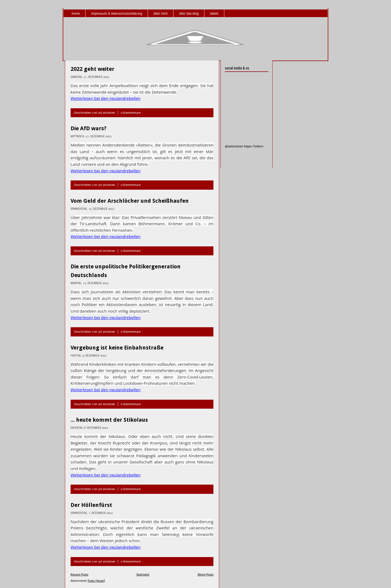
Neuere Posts (79, 575)
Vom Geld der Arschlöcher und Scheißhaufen (130, 201)
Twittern (258, 146)
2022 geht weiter (92, 69)
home (76, 14)
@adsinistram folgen (238, 146)
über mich (161, 14)
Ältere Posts (205, 575)
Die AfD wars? (89, 128)
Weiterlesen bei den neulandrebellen (105, 98)
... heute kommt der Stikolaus (109, 420)
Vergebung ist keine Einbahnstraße (117, 348)
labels (214, 14)
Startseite (143, 575)
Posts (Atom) (96, 581)
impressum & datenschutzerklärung (116, 14)
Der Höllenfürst (91, 505)
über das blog (189, 14)
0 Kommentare (131, 113)
